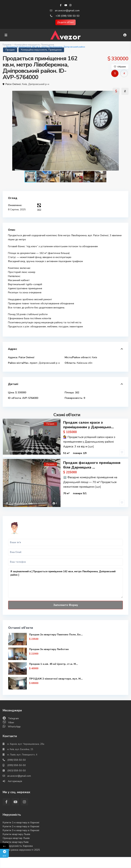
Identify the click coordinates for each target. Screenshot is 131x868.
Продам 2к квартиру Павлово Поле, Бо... (56, 635)
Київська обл (85, 363)
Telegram (13, 718)
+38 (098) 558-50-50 (67, 16)
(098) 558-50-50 (17, 760)
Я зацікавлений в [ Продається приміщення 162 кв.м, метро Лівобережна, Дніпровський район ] (65, 583)
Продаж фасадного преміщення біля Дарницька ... (92, 465)
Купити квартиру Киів (16, 842)
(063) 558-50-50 (17, 771)
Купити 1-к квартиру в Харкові (21, 823)
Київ (24, 84)
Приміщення (47, 45)
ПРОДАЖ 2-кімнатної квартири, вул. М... (56, 679)
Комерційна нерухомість (27, 45)
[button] (125, 131)
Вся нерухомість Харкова (18, 846)
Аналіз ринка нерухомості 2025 (21, 850)
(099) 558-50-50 (17, 765)
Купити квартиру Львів (16, 834)
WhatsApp (14, 727)
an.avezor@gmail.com (67, 11)
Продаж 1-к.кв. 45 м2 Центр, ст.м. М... (54, 664)
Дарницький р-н (18, 451)
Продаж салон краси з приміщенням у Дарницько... (88, 425)
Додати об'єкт (65, 22)
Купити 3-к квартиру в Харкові (21, 830)
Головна (7, 45)
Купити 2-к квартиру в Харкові (21, 826)
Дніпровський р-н (39, 84)
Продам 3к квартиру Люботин (49, 649)
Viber (11, 723)
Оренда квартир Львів (16, 838)
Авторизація (15, 781)
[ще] (91, 447)
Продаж (10, 50)
